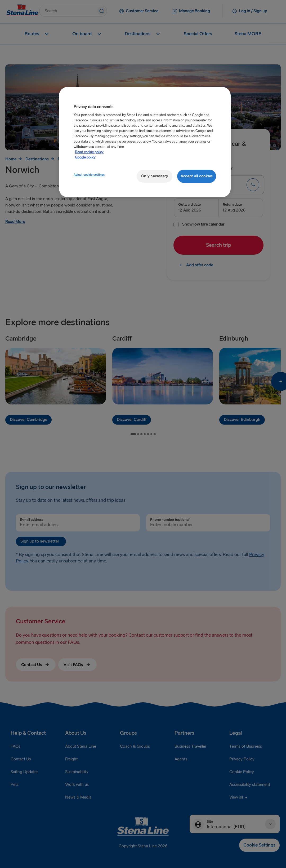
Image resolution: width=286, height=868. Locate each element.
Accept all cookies (197, 176)
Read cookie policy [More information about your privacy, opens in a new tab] (89, 152)
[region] (145, 142)
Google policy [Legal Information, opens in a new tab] (85, 157)
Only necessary (155, 176)
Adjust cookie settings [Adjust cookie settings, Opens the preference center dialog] (89, 175)
